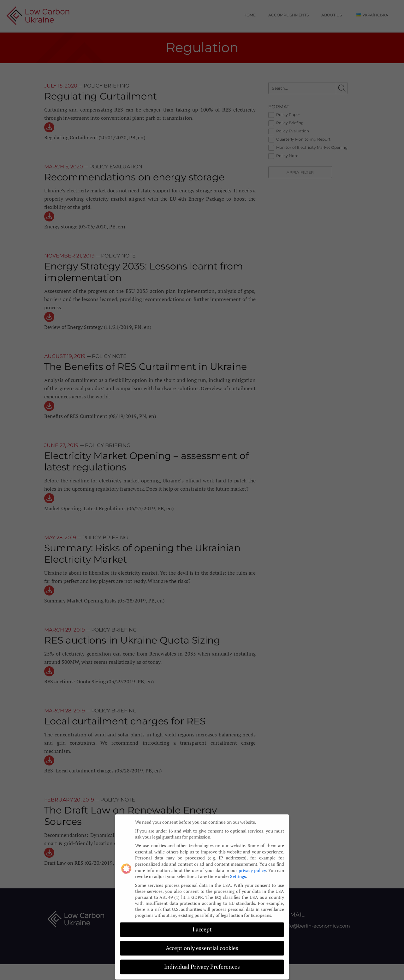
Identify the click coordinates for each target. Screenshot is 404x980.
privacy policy (252, 865)
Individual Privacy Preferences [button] (202, 962)
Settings (238, 871)
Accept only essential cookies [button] (202, 943)
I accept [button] (202, 925)
